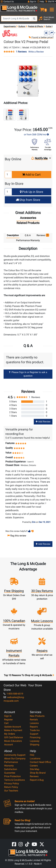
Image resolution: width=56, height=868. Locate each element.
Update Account (13, 727)
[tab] (28, 219)
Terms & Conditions (14, 780)
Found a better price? (41, 37)
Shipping (35, 745)
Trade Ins (35, 730)
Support (34, 734)
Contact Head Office (40, 762)
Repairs (34, 727)
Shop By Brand (38, 773)
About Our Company (15, 758)
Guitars (22, 26)
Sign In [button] (32, 1)
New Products (37, 716)
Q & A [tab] (28, 235)
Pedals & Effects (35, 26)
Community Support (15, 755)
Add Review (43, 422)
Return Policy (11, 787)
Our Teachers (11, 791)
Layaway (35, 741)
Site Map (35, 769)
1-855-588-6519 (13, 694)
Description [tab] (13, 235)
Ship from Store (28, 200)
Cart (6, 723)
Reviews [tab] (43, 235)
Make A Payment (13, 730)
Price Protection (12, 776)
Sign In (8, 716)
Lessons (34, 723)
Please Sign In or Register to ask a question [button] (28, 374)
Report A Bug (37, 780)
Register (8, 720)
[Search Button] (34, 19)
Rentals (34, 720)
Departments (10, 26)
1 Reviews (21, 52)
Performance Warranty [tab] (28, 240)
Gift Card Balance (13, 737)
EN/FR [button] (50, 1)
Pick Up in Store (32, 192)
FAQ (32, 755)
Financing (35, 737)
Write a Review (36, 52)
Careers (34, 766)
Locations (35, 758)
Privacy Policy (12, 783)
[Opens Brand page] (10, 33)
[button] (42, 8)
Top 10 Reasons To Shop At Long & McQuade (29, 675)
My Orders (10, 734)
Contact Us (7, 2)
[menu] (51, 8)
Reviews (34, 776)
